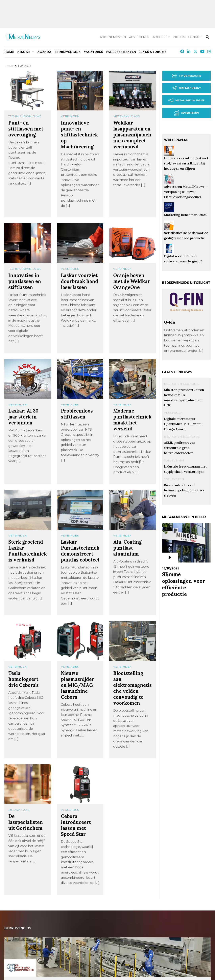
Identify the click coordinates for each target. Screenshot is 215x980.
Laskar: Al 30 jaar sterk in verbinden (23, 417)
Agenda (44, 52)
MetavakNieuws (126, 116)
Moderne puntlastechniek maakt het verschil (132, 420)
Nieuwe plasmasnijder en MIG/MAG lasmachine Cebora (77, 685)
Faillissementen (121, 52)
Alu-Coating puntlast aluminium (128, 548)
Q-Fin (170, 322)
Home (9, 52)
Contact (195, 37)
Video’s (179, 37)
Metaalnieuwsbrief (186, 100)
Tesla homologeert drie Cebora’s (24, 679)
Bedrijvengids (68, 52)
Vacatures (93, 52)
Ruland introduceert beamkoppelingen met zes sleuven (184, 490)
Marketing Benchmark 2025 (185, 215)
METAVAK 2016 (19, 810)
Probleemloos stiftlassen (77, 414)
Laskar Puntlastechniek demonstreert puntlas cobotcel (80, 551)
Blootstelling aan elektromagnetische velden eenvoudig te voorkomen (132, 688)
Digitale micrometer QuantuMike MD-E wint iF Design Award (184, 424)
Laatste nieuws (177, 372)
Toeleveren (174, 460)
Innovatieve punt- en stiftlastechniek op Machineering (79, 135)
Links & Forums (153, 52)
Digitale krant (186, 88)
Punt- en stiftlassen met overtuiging (26, 129)
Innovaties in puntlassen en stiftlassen (25, 281)
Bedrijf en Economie (182, 384)
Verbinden (70, 116)
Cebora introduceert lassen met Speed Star (76, 825)
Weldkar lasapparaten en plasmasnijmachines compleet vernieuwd (132, 135)
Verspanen (173, 413)
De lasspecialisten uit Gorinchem (26, 822)
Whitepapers (176, 140)
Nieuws (24, 52)
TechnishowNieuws (25, 116)
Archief (159, 37)
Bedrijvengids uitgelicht (186, 283)
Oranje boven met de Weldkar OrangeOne (132, 281)
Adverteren (139, 37)
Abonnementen (113, 37)
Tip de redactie (186, 76)
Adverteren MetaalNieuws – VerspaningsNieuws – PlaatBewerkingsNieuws (186, 192)
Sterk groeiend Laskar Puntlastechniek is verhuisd (28, 551)
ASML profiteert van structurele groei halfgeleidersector (180, 448)
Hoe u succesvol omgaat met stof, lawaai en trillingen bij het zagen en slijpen (186, 163)
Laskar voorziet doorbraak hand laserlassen (80, 281)
